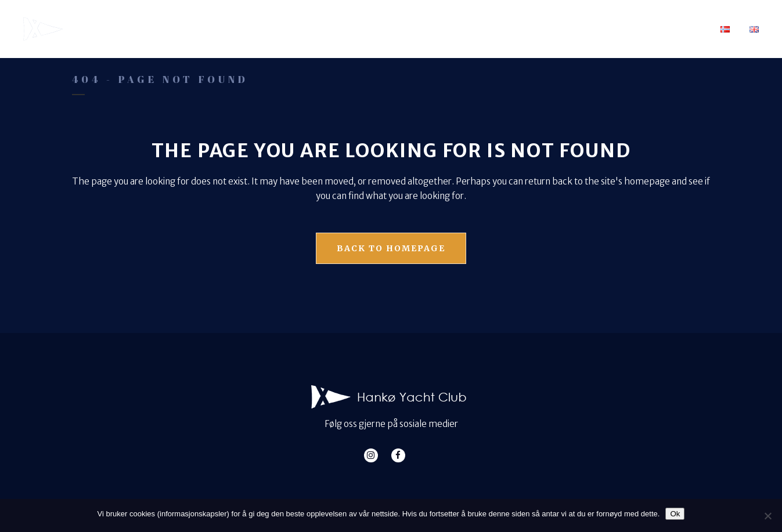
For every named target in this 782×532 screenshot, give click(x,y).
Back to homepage (391, 248)
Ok (675, 514)
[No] (767, 516)
